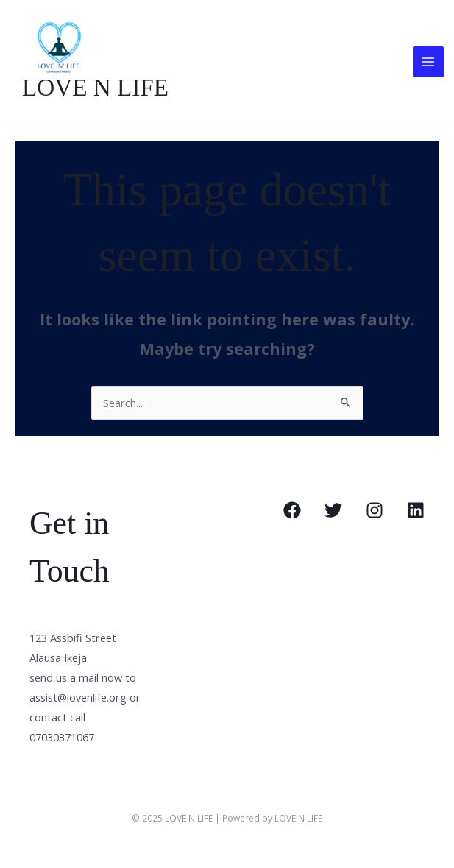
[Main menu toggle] (428, 63)
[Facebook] (292, 512)
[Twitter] (333, 512)
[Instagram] (375, 512)
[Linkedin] (416, 512)
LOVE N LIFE (92, 89)
